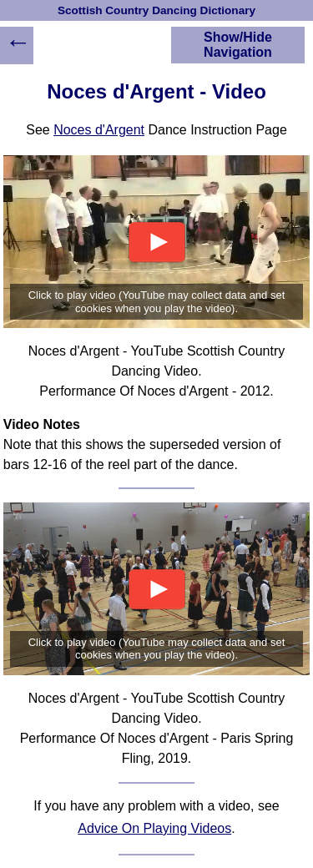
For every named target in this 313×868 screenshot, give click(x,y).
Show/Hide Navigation (238, 45)
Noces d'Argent (99, 130)
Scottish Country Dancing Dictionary (156, 10)
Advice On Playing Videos (154, 828)
